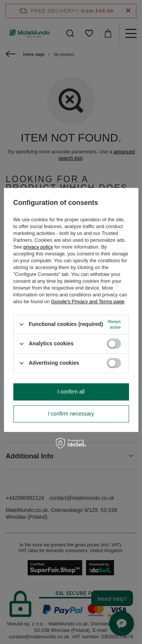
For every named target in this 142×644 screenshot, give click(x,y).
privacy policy (38, 247)
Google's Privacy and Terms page (88, 302)
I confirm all (71, 392)
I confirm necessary (71, 414)
